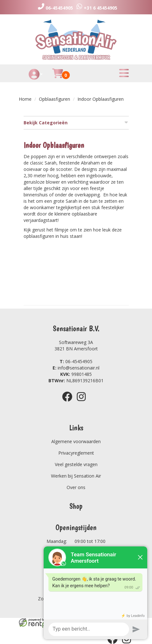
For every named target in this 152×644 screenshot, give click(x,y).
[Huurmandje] (58, 77)
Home (25, 99)
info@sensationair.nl (76, 368)
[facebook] (69, 402)
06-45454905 (76, 361)
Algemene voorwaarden (76, 441)
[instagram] (83, 402)
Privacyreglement (76, 453)
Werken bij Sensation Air (76, 476)
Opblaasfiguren (54, 99)
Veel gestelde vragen (76, 464)
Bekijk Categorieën (76, 123)
